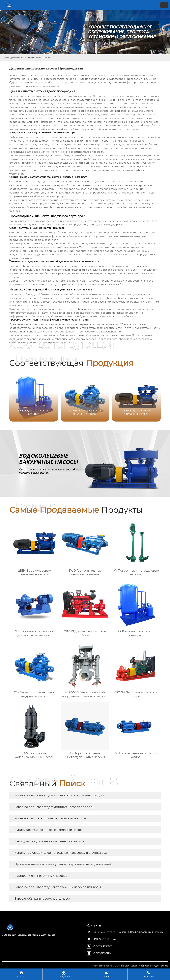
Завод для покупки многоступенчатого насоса (49, 841)
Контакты (149, 974)
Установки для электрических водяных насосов (51, 818)
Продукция (64, 974)
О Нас (106, 974)
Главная (5, 58)
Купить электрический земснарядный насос (48, 830)
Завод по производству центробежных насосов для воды (58, 887)
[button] (155, 397)
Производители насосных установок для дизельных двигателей (63, 864)
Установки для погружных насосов (41, 876)
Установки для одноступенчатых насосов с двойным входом (60, 795)
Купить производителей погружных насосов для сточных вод (61, 853)
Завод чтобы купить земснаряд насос (43, 899)
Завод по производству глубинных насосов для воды (55, 807)
